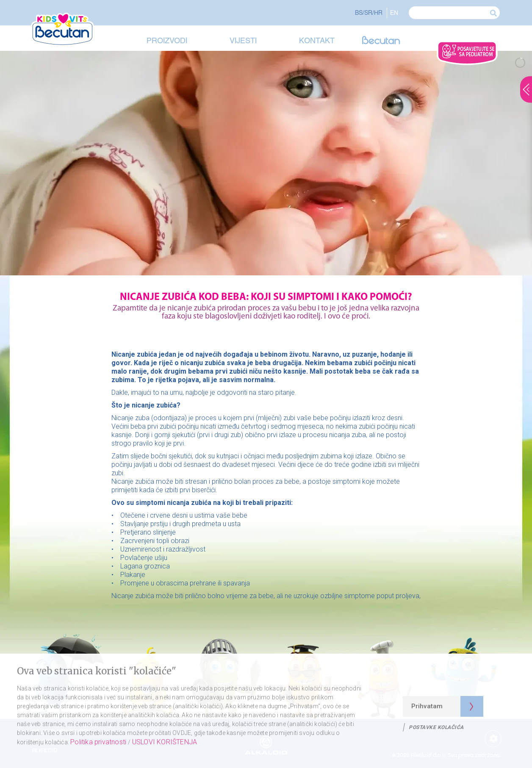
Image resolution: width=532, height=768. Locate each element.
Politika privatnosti (99, 742)
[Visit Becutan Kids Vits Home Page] (65, 30)
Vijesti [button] (243, 40)
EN (394, 12)
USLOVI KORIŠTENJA (165, 742)
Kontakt (317, 40)
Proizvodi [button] (167, 40)
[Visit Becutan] (381, 41)
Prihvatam (427, 706)
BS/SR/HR (369, 12)
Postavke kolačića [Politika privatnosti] (436, 727)
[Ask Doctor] (467, 53)
